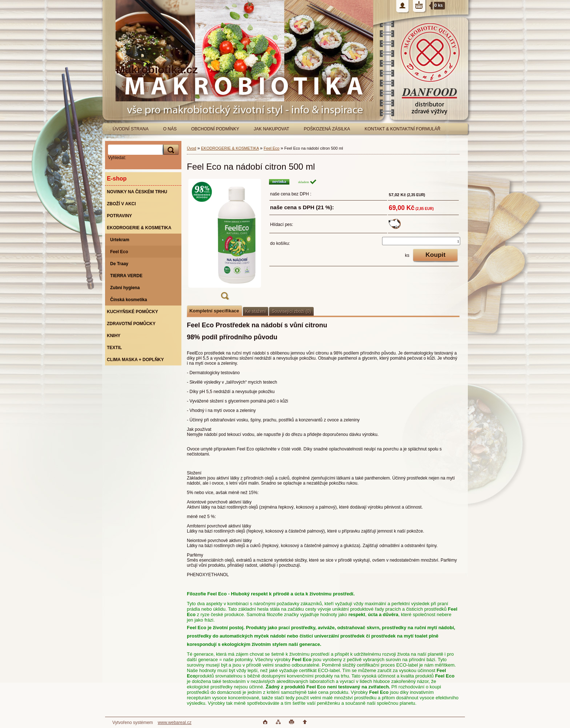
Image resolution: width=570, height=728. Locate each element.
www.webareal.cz (175, 723)
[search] (170, 150)
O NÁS (170, 129)
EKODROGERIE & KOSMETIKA (230, 148)
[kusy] (421, 241)
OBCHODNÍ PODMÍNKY (215, 129)
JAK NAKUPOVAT (272, 129)
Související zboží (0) (291, 311)
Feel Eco (271, 148)
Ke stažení (256, 311)
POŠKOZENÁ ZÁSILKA (327, 129)
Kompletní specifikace (214, 311)
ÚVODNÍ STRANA (131, 129)
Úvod (192, 148)
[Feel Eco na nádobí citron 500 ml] (225, 242)
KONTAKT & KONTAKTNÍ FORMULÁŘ (403, 129)
